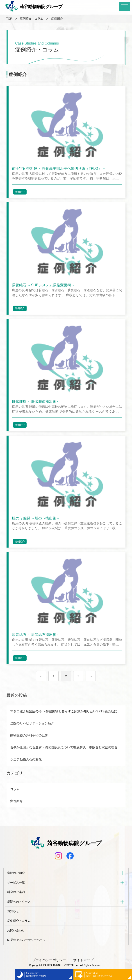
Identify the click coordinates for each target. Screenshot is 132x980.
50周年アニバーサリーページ (26, 940)
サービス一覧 (16, 883)
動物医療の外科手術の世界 (29, 735)
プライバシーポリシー (49, 960)
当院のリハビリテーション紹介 (32, 723)
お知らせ (13, 911)
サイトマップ (83, 960)
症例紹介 (20, 192)
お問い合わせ (16, 930)
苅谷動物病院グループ (34, 7)
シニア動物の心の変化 (26, 759)
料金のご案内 (16, 892)
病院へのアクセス (19, 902)
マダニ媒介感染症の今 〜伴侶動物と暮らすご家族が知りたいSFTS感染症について (68, 711)
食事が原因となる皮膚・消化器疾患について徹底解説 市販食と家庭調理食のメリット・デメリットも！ (68, 747)
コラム (15, 789)
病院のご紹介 (16, 873)
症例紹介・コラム (19, 921)
